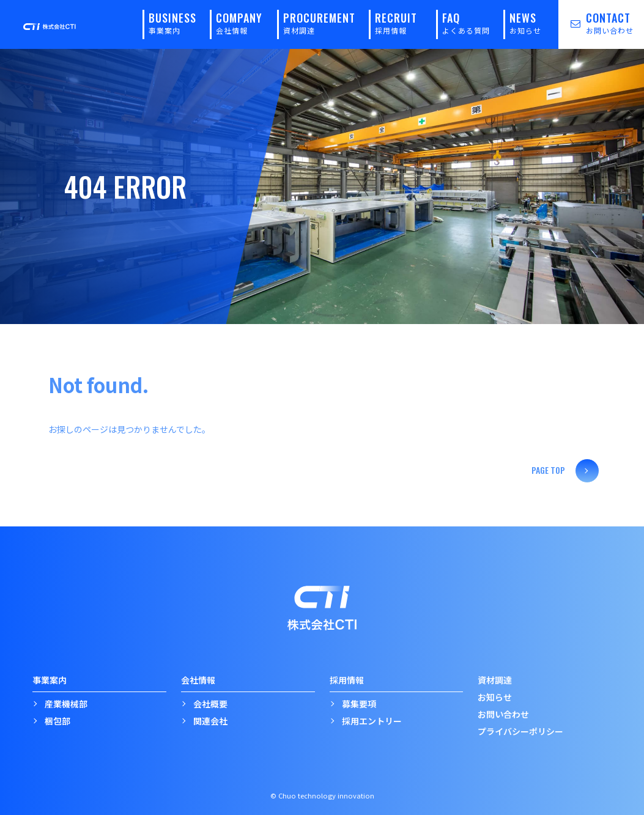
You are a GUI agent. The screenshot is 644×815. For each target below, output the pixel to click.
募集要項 (359, 703)
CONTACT (596, 23)
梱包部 (57, 720)
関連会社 (210, 720)
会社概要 (210, 703)
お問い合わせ (503, 714)
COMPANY (239, 23)
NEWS (525, 23)
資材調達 (495, 679)
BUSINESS (172, 23)
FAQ (466, 23)
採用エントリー (372, 720)
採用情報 (347, 679)
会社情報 (198, 679)
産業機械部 (66, 703)
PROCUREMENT (319, 23)
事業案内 (50, 679)
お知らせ (495, 696)
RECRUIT (396, 23)
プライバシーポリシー (520, 731)
